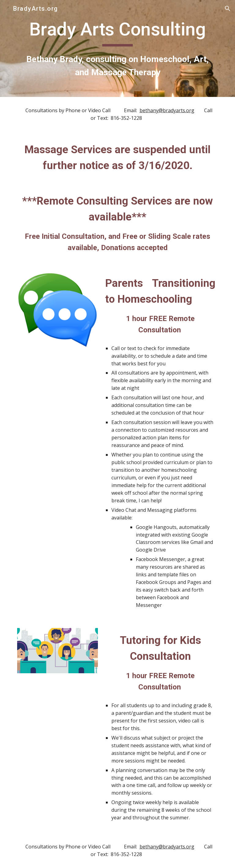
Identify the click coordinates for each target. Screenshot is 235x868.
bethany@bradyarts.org (167, 110)
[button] (228, 9)
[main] (117, 48)
